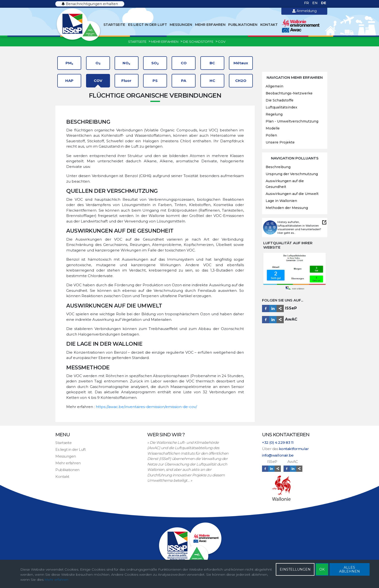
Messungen (181, 25)
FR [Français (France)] (307, 3)
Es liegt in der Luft (148, 25)
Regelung (274, 114)
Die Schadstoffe (280, 100)
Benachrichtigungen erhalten (90, 4)
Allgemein (274, 86)
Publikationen (243, 25)
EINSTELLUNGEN (295, 569)
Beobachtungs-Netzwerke (289, 93)
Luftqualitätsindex (281, 107)
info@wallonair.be (278, 455)
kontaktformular (294, 449)
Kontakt (269, 25)
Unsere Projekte (280, 142)
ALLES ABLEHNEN (350, 569)
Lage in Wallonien (281, 201)
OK (322, 569)
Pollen (271, 135)
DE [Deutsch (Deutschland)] (324, 3)
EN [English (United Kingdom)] (315, 3)
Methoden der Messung (287, 208)
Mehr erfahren (210, 25)
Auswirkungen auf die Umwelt (292, 194)
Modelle (273, 128)
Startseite (114, 25)
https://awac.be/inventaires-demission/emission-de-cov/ (146, 407)
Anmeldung (304, 11)
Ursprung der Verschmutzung (292, 174)
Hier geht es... (286, 233)
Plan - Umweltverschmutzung (292, 121)
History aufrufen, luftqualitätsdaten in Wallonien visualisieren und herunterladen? (299, 226)
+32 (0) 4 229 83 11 (278, 442)
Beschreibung (278, 167)
